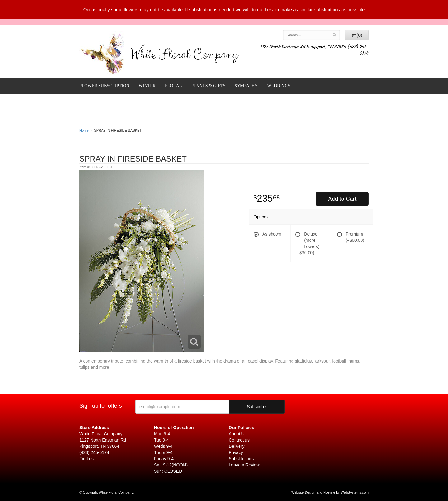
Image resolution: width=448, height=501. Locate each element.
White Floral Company (184, 56)
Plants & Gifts (208, 86)
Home (84, 130)
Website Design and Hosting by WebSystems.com (330, 492)
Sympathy (246, 86)
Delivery (237, 446)
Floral (173, 86)
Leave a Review (244, 465)
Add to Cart (342, 199)
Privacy (236, 452)
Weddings (279, 86)
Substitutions (241, 459)
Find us (86, 459)
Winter (147, 86)
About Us (238, 434)
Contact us (239, 440)
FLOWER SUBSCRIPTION (104, 86)
